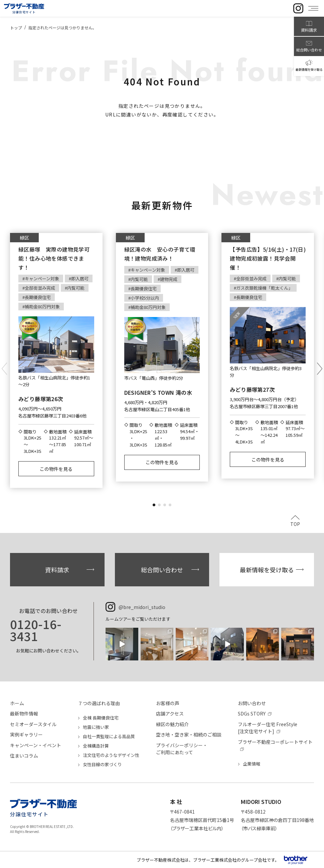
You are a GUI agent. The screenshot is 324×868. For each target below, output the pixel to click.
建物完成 (169, 279)
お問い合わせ (252, 703)
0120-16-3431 (36, 630)
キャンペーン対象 (42, 278)
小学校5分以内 (145, 298)
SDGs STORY (252, 713)
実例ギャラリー (26, 735)
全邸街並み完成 (40, 288)
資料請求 (57, 570)
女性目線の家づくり (102, 764)
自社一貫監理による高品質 (109, 736)
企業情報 (252, 764)
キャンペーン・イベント (36, 745)
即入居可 (80, 278)
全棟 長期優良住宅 (101, 718)
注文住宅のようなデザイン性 (111, 755)
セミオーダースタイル (33, 724)
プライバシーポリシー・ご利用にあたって (182, 749)
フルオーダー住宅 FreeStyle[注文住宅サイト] (268, 728)
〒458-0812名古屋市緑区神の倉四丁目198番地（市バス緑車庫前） (277, 820)
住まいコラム (24, 756)
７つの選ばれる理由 (99, 703)
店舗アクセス (170, 713)
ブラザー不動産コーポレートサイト (275, 742)
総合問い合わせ (162, 570)
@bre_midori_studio (142, 607)
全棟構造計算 (96, 746)
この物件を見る (56, 469)
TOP (295, 523)
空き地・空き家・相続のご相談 (189, 735)
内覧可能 (76, 288)
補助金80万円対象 (42, 307)
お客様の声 (168, 703)
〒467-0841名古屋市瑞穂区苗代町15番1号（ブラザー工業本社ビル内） (202, 820)
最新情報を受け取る (267, 570)
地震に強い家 (96, 727)
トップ (16, 28)
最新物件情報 (24, 713)
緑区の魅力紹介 (172, 724)
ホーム (17, 703)
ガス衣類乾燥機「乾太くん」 (264, 288)
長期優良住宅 (38, 297)
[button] (154, 505)
